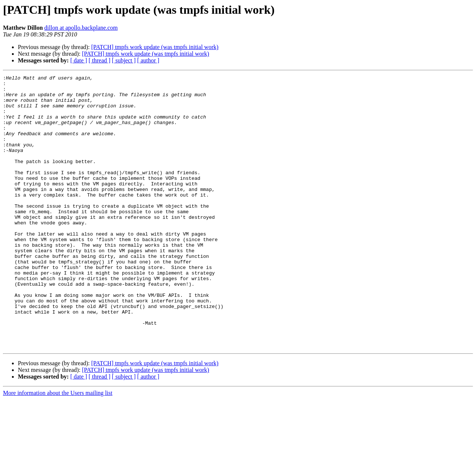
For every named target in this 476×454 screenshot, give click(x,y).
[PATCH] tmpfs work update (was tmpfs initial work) (155, 47)
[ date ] (79, 60)
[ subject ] (124, 60)
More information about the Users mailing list (58, 447)
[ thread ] (99, 60)
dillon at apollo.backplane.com (81, 28)
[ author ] (148, 60)
